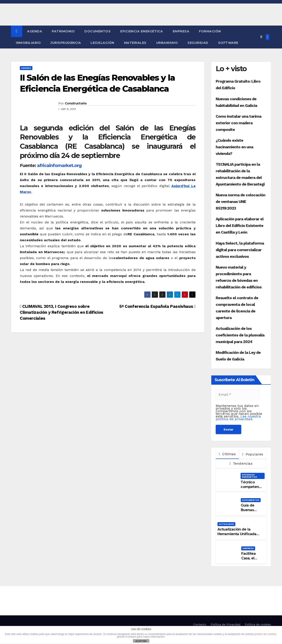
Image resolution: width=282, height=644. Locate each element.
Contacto (200, 625)
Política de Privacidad (225, 625)
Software (228, 43)
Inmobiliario (28, 43)
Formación (210, 31)
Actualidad (226, 524)
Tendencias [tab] (241, 463)
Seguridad (198, 43)
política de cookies (265, 634)
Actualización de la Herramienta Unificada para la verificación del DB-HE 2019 (237, 536)
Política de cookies (258, 625)
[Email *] (238, 395)
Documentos (97, 31)
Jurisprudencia (66, 43)
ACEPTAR (141, 641)
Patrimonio (63, 31)
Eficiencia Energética (142, 31)
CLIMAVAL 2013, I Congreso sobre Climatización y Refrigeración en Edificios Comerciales (62, 312)
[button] (261, 37)
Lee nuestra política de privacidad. (238, 418)
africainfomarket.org (59, 165)
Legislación (102, 43)
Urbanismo (167, 43)
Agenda (35, 31)
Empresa (181, 31)
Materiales (135, 43)
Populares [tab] (253, 454)
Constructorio (76, 103)
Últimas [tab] (227, 454)
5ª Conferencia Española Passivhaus (157, 306)
